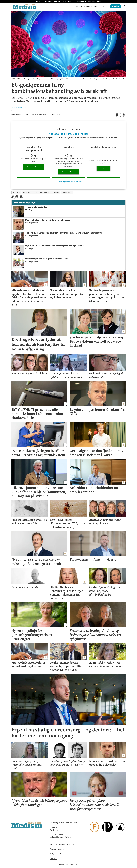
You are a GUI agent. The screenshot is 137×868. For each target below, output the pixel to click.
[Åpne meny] (125, 6)
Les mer (104, 168)
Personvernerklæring (59, 849)
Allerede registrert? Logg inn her (68, 134)
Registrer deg (34, 167)
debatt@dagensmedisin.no (61, 837)
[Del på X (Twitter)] (120, 115)
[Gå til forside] (25, 6)
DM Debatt (78, 6)
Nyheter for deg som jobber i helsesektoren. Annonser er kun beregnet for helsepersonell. (69, 1)
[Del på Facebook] (117, 115)
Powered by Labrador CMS (68, 865)
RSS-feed (54, 859)
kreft (57, 192)
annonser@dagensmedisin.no (62, 844)
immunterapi (46, 192)
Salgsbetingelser (57, 854)
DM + (105, 6)
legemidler (67, 192)
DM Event (88, 6)
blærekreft (28, 192)
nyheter (16, 192)
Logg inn (115, 6)
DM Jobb (98, 6)
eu (36, 192)
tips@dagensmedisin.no (60, 830)
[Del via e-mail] (124, 115)
